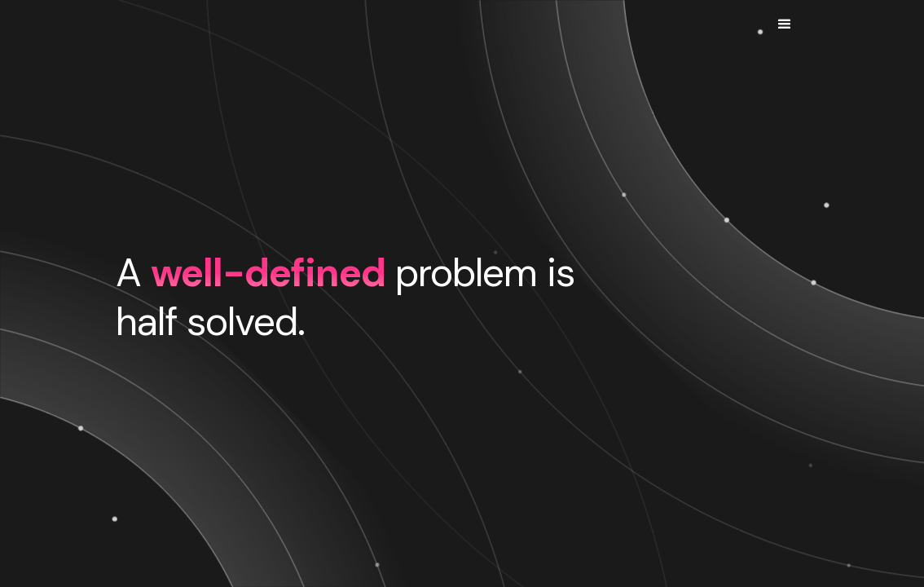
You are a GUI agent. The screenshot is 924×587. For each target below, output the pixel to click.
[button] (784, 24)
